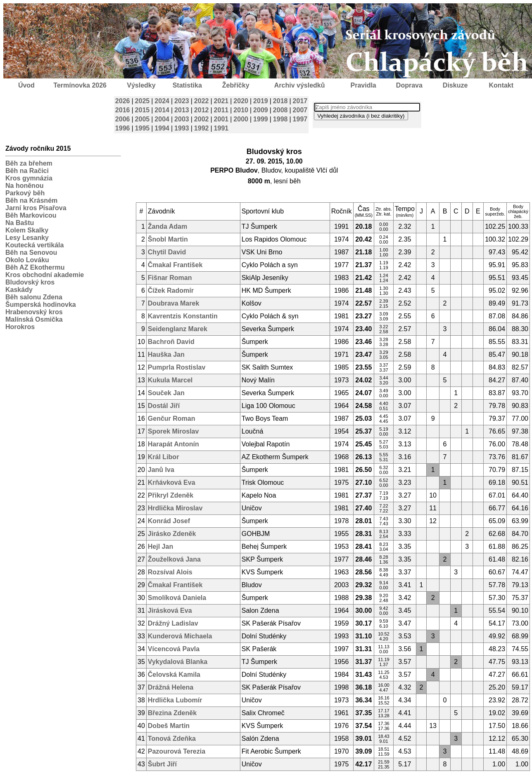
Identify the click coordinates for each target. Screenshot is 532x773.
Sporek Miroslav (173, 431)
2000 (241, 119)
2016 (123, 110)
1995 (142, 128)
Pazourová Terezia (177, 751)
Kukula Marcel (170, 380)
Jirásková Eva (170, 611)
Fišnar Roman (170, 278)
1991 (221, 128)
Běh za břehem (29, 163)
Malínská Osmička (34, 319)
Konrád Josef (169, 521)
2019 (261, 101)
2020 (241, 101)
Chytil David (167, 252)
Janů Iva (161, 470)
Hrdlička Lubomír (175, 700)
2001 (221, 119)
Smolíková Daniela (177, 598)
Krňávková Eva (172, 483)
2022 (202, 101)
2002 (202, 119)
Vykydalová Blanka (178, 662)
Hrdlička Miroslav (175, 508)
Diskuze (455, 85)
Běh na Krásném (31, 200)
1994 (162, 128)
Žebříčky (236, 85)
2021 (221, 101)
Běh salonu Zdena (34, 297)
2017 (300, 101)
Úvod (26, 85)
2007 (300, 110)
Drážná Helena (171, 687)
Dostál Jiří (164, 406)
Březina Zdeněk (172, 713)
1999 (261, 119)
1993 (182, 128)
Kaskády (19, 290)
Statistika (187, 85)
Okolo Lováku (27, 260)
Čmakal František (175, 265)
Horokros (20, 327)
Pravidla (363, 85)
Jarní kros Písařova (36, 208)
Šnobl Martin (168, 239)
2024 (162, 101)
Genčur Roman (172, 419)
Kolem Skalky (27, 230)
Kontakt (501, 85)
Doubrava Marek (174, 303)
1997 (300, 119)
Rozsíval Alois (170, 572)
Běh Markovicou (31, 215)
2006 (123, 119)
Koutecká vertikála (34, 245)
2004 (162, 119)
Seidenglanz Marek (178, 329)
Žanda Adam (167, 226)
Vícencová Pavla (174, 649)
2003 (182, 119)
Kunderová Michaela (180, 636)
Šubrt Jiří (162, 764)
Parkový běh (25, 193)
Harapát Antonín (173, 444)
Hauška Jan (166, 354)
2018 (280, 101)
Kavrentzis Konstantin (183, 316)
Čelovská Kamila (174, 675)
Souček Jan (166, 393)
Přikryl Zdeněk (171, 495)
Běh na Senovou (31, 253)
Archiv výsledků (300, 85)
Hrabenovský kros (34, 312)
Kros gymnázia (29, 178)
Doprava (409, 85)
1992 (202, 128)
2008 (280, 110)
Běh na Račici (27, 171)
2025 (142, 101)
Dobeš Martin (169, 726)
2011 (221, 110)
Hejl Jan (160, 547)
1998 (280, 119)
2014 (162, 110)
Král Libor (164, 457)
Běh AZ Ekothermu (35, 267)
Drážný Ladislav (173, 623)
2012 (202, 110)
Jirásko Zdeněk (172, 534)
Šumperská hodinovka (41, 305)
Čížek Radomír (171, 290)
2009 (261, 110)
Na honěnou (24, 186)
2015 (142, 110)
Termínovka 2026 (80, 85)
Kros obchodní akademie (45, 275)
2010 (241, 110)
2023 (182, 101)
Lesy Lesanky (27, 238)
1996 (123, 128)
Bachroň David (171, 342)
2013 (182, 110)
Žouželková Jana (174, 559)
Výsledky (141, 85)
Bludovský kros (30, 282)
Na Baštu (20, 223)
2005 (142, 119)
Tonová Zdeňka (172, 739)
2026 (123, 101)
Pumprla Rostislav (177, 367)
